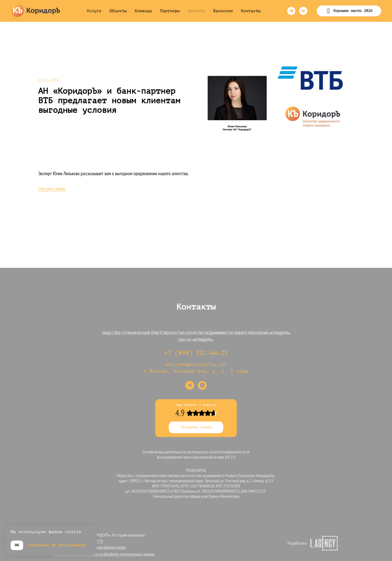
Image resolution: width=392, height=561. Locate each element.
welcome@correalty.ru (196, 364)
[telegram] (291, 11)
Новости (196, 11)
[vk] (303, 11)
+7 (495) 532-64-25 (196, 353)
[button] (349, 11)
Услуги (94, 11)
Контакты (251, 11)
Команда (143, 11)
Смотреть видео (52, 189)
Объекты (118, 11)
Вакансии (223, 11)
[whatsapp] (202, 385)
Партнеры (170, 11)
